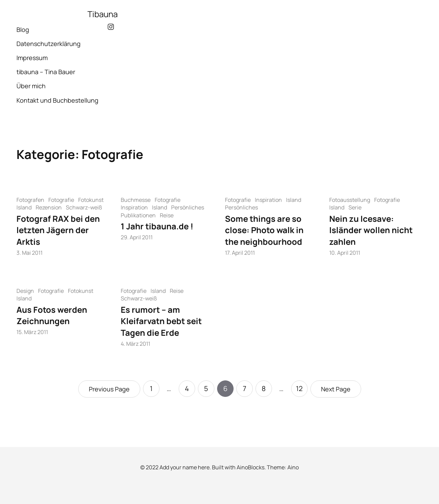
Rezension (49, 207)
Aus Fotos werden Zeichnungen (52, 315)
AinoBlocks (251, 467)
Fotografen (30, 200)
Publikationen (138, 215)
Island (24, 207)
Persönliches (188, 207)
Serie (355, 207)
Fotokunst (91, 200)
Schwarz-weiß (84, 207)
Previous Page (109, 389)
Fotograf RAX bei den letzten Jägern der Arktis (58, 230)
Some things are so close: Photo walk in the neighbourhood (264, 230)
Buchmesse (136, 200)
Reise (167, 215)
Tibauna (103, 14)
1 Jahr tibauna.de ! (157, 226)
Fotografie (61, 200)
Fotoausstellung (350, 200)
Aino (293, 467)
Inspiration (134, 207)
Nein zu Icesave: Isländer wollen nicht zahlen (371, 230)
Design (25, 291)
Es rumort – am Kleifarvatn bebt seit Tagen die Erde (161, 321)
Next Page (336, 389)
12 (299, 388)
